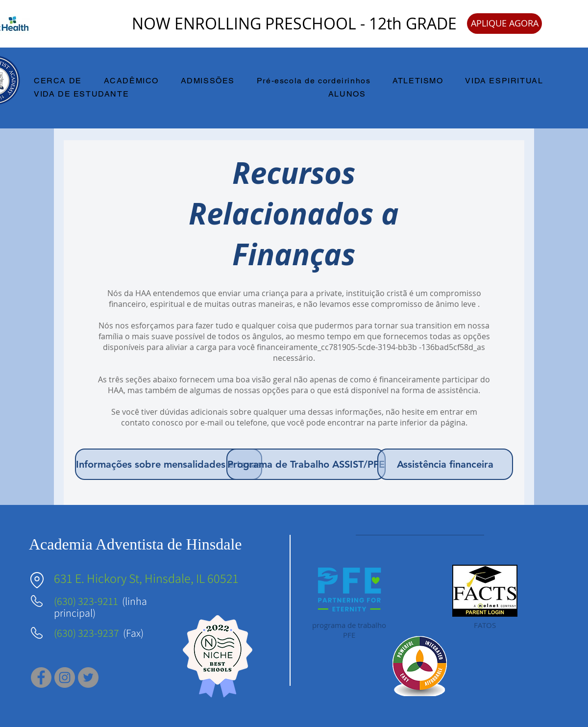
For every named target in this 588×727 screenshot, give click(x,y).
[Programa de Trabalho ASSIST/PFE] (306, 464)
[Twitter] (88, 677)
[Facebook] (41, 677)
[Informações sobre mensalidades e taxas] (169, 464)
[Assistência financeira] (445, 464)
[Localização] (37, 580)
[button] (63, 81)
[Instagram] (65, 677)
